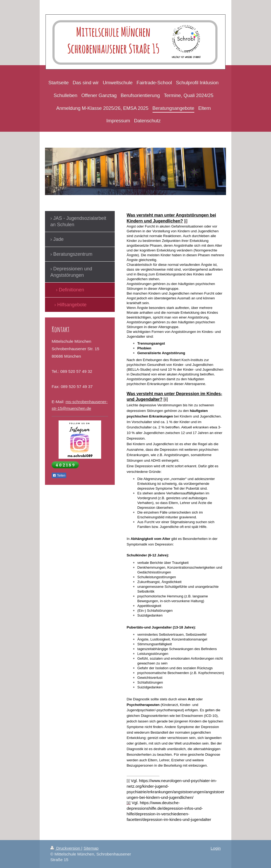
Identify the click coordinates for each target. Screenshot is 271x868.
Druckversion (66, 848)
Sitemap (91, 848)
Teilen (59, 476)
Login (216, 848)
